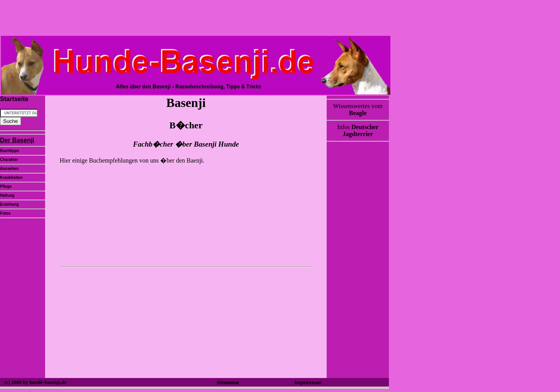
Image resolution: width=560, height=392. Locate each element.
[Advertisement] (185, 323)
